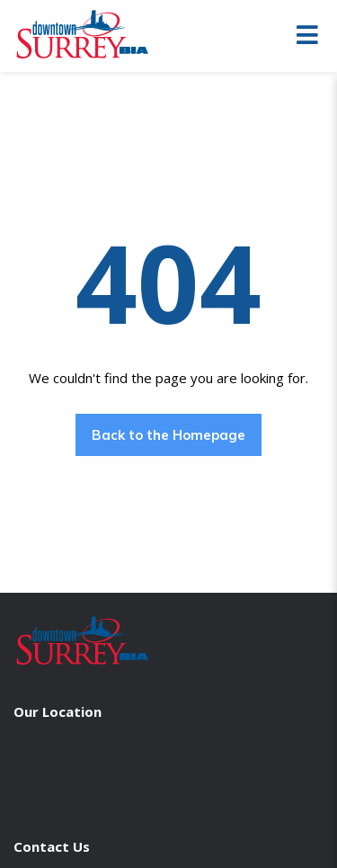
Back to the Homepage (168, 435)
